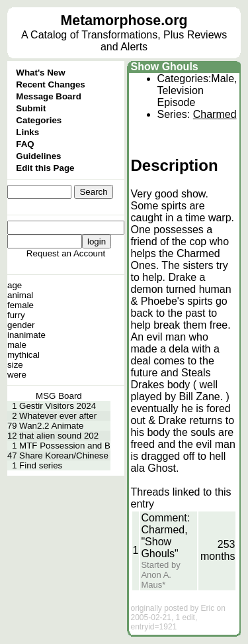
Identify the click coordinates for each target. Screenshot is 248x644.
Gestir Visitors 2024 (58, 406)
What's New (40, 73)
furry (16, 315)
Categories (39, 120)
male (17, 345)
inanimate (26, 335)
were (17, 375)
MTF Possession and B (65, 446)
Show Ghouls (165, 67)
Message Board (49, 96)
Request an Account (66, 253)
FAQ (25, 144)
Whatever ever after (58, 416)
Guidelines (38, 156)
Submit (31, 108)
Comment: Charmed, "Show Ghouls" (165, 536)
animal (20, 295)
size (15, 365)
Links (27, 132)
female (21, 305)
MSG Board (59, 396)
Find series (41, 465)
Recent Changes (50, 84)
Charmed (215, 114)
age (15, 285)
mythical (23, 355)
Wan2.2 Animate (51, 426)
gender (21, 325)
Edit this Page (45, 168)
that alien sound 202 (59, 436)
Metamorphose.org (124, 21)
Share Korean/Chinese (64, 456)
